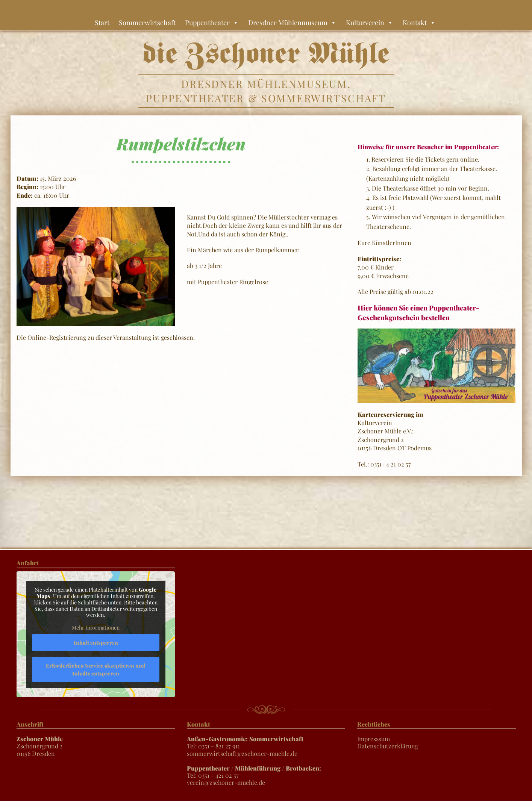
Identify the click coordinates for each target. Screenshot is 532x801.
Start (102, 23)
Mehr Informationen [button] (96, 628)
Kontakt (419, 23)
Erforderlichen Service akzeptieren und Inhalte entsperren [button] (96, 669)
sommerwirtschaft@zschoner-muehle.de (242, 753)
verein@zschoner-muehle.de (226, 782)
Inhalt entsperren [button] (95, 642)
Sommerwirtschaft (147, 23)
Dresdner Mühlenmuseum (292, 23)
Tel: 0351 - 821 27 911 (245, 742)
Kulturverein (370, 23)
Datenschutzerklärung (388, 746)
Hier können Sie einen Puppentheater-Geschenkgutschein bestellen (418, 313)
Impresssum (374, 739)
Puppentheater (212, 23)
